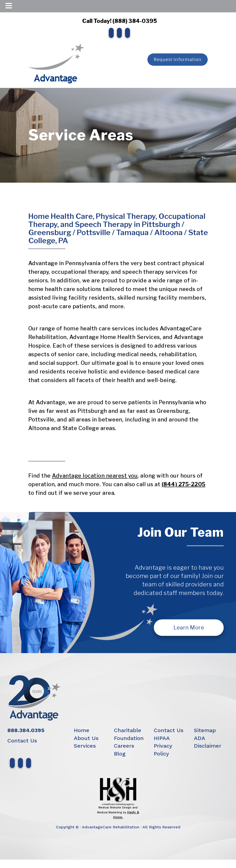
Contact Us (22, 741)
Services (85, 746)
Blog (120, 754)
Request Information (177, 59)
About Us (86, 738)
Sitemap (205, 730)
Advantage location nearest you (95, 476)
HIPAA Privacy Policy (163, 746)
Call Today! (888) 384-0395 (118, 21)
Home (82, 730)
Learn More (189, 627)
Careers (124, 746)
